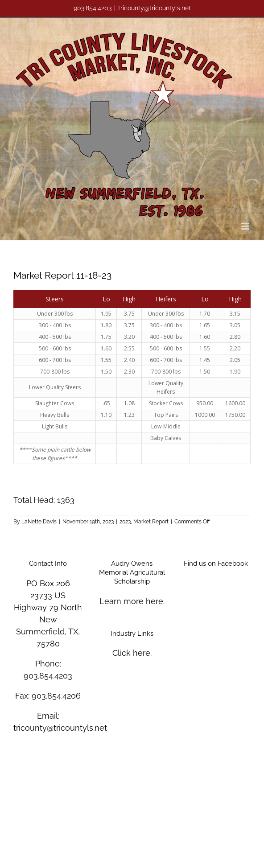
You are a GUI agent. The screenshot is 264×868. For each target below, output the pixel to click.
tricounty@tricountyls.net (155, 8)
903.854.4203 (48, 676)
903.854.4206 (56, 696)
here (155, 601)
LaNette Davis (39, 522)
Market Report (151, 522)
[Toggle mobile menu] (246, 226)
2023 (125, 522)
